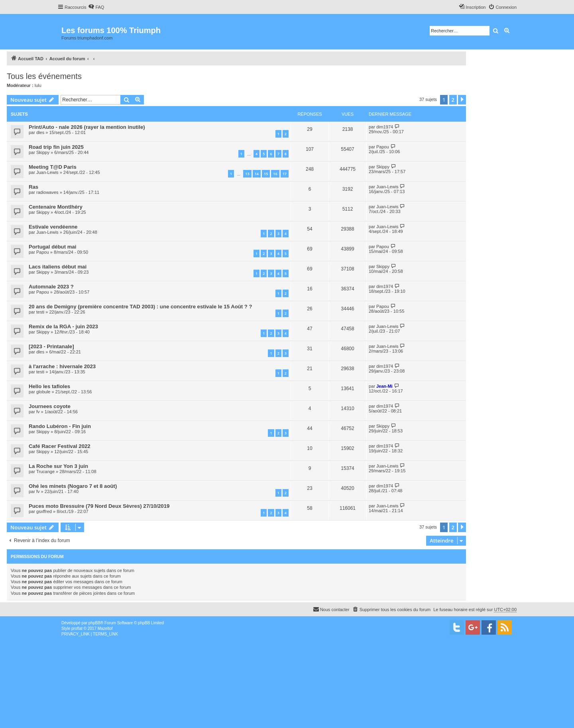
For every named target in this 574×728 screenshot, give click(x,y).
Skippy (43, 152)
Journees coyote (50, 406)
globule (43, 392)
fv (38, 412)
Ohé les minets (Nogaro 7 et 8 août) (73, 486)
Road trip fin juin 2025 (56, 147)
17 (285, 174)
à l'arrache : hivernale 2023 (62, 366)
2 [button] (453, 100)
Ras (33, 187)
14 (257, 174)
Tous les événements (44, 76)
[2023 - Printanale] (51, 346)
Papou (383, 147)
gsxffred (44, 511)
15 (266, 174)
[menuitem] (96, 7)
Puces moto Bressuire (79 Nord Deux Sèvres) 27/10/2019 (99, 506)
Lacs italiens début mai (58, 267)
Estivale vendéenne (53, 227)
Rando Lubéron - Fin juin (60, 426)
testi (40, 312)
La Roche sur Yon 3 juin (58, 466)
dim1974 (385, 127)
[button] (462, 100)
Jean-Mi (384, 386)
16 (275, 174)
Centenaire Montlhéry (56, 207)
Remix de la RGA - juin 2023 (63, 327)
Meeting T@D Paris (53, 167)
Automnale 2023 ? (51, 287)
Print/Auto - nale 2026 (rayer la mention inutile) (87, 127)
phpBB (94, 623)
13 (247, 174)
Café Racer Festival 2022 (60, 446)
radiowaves (47, 192)
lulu (38, 85)
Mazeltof (105, 628)
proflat (77, 628)
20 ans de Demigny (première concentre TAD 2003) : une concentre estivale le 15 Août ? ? (141, 307)
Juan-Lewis (47, 172)
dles (40, 132)
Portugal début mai (52, 247)
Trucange (45, 472)
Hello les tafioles (49, 386)
